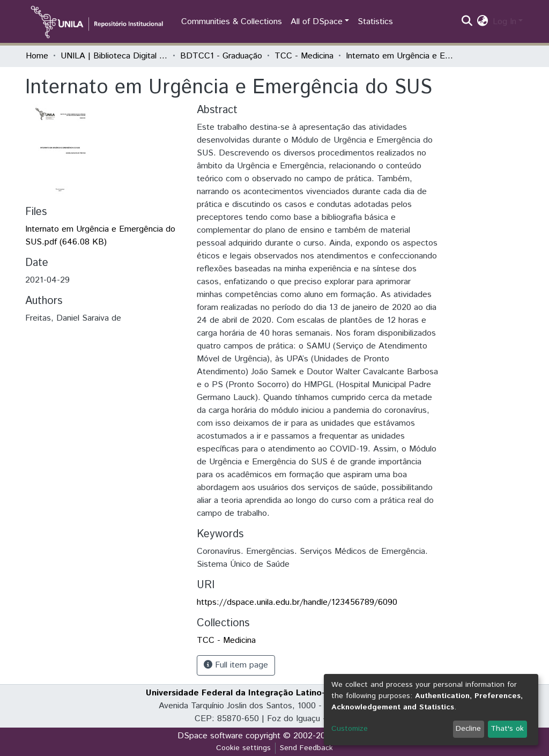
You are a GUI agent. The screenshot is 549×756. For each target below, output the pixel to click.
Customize (350, 729)
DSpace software (210, 736)
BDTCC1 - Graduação (221, 56)
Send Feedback (306, 748)
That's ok (507, 729)
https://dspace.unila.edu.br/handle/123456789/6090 (297, 602)
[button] (483, 22)
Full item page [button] (236, 665)
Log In (505, 22)
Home (37, 56)
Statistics (375, 22)
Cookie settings (243, 748)
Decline (468, 729)
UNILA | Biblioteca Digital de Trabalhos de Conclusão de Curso (114, 56)
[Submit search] (467, 22)
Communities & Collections (232, 22)
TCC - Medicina (304, 56)
